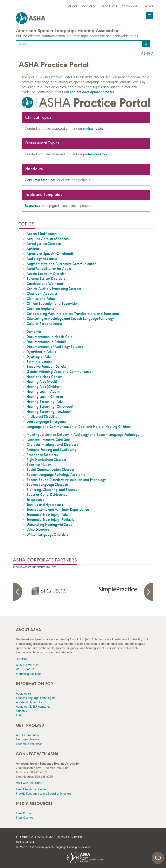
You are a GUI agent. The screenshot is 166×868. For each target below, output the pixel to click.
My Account (131, 6)
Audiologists (24, 693)
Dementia (34, 332)
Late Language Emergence (47, 422)
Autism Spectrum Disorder (46, 274)
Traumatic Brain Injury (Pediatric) (51, 520)
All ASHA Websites (28, 665)
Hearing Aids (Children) (44, 387)
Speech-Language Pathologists (36, 698)
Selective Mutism (39, 465)
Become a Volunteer (29, 744)
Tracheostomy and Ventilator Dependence (58, 510)
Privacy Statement (69, 837)
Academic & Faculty (29, 702)
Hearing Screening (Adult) (46, 402)
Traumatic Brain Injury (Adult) (49, 515)
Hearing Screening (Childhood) (50, 407)
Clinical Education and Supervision (53, 304)
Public (20, 715)
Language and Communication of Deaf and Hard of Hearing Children (79, 427)
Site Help (22, 837)
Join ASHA (89, 6)
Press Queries (24, 818)
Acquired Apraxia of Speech (48, 239)
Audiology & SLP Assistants (33, 707)
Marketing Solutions (28, 674)
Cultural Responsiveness (45, 324)
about (73, 6)
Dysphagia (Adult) (40, 357)
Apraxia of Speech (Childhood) (50, 254)
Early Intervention (40, 362)
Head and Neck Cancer (44, 377)
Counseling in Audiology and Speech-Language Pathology (70, 319)
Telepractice (35, 500)
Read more (22, 659)
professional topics (97, 154)
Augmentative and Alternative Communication (62, 264)
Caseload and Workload (45, 284)
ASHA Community (28, 735)
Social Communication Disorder (50, 470)
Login (149, 6)
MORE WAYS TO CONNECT (30, 783)
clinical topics (93, 129)
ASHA (146, 53)
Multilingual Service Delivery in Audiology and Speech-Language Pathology (83, 435)
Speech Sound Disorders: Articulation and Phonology (66, 480)
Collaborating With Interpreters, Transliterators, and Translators (73, 314)
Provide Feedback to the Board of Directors (44, 794)
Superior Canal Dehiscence (47, 495)
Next (148, 592)
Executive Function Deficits (46, 367)
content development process (92, 92)
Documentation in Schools (46, 342)
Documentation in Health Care (49, 337)
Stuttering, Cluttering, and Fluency (52, 490)
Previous (18, 592)
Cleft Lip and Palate (41, 299)
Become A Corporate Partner (29, 567)
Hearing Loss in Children (45, 397)
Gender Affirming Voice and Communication (60, 372)
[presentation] (48, 591)
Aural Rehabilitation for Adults (49, 269)
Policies (52, 567)
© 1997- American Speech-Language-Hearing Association (54, 847)
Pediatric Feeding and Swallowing (52, 450)
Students (21, 711)
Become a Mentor (28, 739)
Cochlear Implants (40, 309)
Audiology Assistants (42, 259)
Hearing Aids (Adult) (42, 382)
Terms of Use (25, 842)
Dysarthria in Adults (41, 352)
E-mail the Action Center (31, 789)
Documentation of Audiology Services (55, 347)
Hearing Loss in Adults (43, 392)
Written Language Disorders (47, 535)
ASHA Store (109, 6)
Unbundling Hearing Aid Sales (49, 525)
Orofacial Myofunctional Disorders (52, 445)
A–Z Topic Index (42, 837)
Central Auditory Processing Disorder (54, 289)
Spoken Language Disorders (48, 485)
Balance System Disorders (46, 279)
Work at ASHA (25, 669)
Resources (32, 206)
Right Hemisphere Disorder (46, 460)
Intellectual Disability (42, 417)
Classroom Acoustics (42, 294)
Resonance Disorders (42, 455)
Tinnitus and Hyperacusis (45, 505)
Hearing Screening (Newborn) (49, 412)
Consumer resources (40, 180)
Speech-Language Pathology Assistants (56, 475)
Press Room (23, 813)
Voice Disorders (38, 530)
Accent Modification (42, 234)
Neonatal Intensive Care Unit (48, 440)
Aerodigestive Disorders (44, 244)
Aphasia (33, 249)
